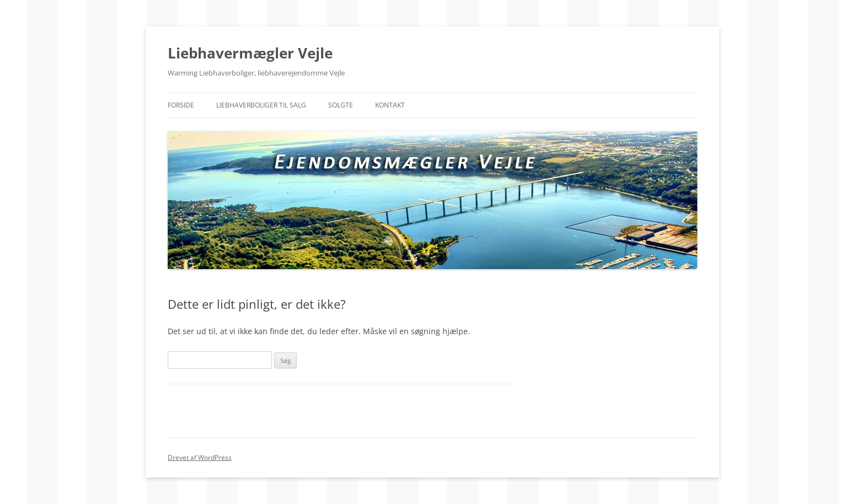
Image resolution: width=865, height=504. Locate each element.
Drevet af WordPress (200, 457)
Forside (181, 105)
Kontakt (390, 105)
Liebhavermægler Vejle (250, 53)
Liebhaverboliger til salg (261, 105)
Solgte (341, 105)
